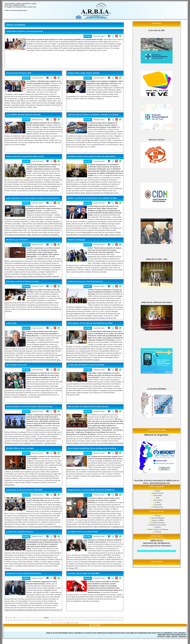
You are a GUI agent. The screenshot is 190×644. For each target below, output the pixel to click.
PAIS (158, 498)
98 (60, 623)
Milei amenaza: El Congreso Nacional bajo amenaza (88, 407)
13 (38, 618)
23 (65, 618)
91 (115, 620)
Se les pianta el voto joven (17, 365)
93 (120, 620)
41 (109, 618)
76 (78, 620)
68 (58, 620)
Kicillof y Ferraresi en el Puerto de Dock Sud (85, 281)
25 (70, 618)
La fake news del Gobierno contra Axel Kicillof (86, 365)
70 (63, 620)
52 (18, 620)
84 (98, 620)
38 (102, 618)
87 (105, 620)
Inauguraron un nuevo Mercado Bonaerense (24, 573)
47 (6, 620)
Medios (158, 491)
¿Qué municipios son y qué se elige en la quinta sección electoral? (33, 198)
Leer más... (88, 36)
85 (100, 620)
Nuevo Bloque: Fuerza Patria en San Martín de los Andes (90, 323)
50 (13, 620)
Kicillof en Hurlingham (77, 240)
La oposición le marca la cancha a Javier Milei (24, 490)
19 (55, 618)
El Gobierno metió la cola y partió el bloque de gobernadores (92, 156)
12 (35, 618)
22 (62, 618)
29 (80, 618)
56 (28, 620)
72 (68, 620)
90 (113, 620)
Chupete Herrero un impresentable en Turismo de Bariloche (91, 490)
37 (100, 618)
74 (73, 620)
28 (77, 618)
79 (85, 620)
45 (119, 618)
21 (60, 618)
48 (8, 620)
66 (53, 620)
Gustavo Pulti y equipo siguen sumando (84, 73)
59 (36, 620)
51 (16, 620)
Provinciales (158, 500)
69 (61, 620)
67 (56, 620)
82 (93, 620)
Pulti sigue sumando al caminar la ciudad (22, 281)
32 (87, 618)
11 (33, 618)
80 (88, 620)
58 (33, 620)
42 (112, 618)
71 (65, 620)
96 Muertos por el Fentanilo (17, 240)
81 (90, 620)
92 (118, 620)
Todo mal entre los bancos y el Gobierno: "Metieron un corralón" (93, 115)
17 (50, 618)
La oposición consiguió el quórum (20, 532)
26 (72, 618)
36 (97, 618)
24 (67, 618)
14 (40, 618)
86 (103, 620)
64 (48, 620)
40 (107, 618)
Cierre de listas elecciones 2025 (19, 73)
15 (43, 618)
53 (21, 620)
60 (38, 620)
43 (114, 618)
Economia (158, 505)
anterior (11, 618)
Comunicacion (158, 507)
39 (104, 618)
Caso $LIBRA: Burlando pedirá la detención (23, 115)
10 (30, 618)
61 (41, 620)
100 (65, 623)
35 (95, 618)
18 (52, 618)
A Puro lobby (11, 323)
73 (70, 620)
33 (90, 618)
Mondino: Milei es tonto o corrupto (20, 448)
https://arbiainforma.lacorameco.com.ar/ (157, 551)
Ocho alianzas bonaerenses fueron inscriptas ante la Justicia (92, 448)
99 (62, 623)
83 (95, 620)
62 (43, 620)
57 (31, 620)
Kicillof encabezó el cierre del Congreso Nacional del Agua (29, 407)
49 (11, 620)
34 (92, 618)
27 (75, 618)
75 (75, 620)
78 (83, 620)
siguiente (72, 623)
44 (117, 618)
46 (122, 618)
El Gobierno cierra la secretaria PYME (83, 532)
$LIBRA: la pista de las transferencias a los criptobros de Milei (92, 198)
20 (57, 618)
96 (55, 623)
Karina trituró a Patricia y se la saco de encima (25, 31)
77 (80, 620)
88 (108, 620)
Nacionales (158, 496)
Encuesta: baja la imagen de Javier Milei (84, 573)
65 (51, 620)
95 (52, 623)
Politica (158, 502)
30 (82, 618)
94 (123, 620)
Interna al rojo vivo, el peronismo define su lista (25, 156)
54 (23, 620)
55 (26, 620)
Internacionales (158, 493)
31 (85, 618)
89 (110, 620)
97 (57, 623)
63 (46, 620)
